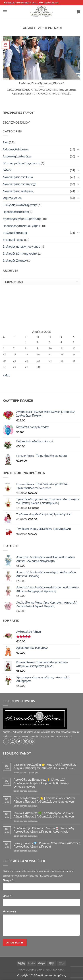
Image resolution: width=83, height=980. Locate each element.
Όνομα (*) (8, 880)
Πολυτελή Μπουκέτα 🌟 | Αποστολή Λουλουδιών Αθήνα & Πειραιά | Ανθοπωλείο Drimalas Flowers (44, 800)
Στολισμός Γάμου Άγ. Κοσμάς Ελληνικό (41, 83)
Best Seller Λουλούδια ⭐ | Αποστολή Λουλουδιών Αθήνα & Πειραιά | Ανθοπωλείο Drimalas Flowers (45, 766)
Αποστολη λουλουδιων (17, 156)
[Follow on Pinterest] (32, 741)
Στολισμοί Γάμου (13, 240)
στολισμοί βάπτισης (15, 233)
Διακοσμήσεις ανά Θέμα (18, 177)
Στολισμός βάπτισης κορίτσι (20, 253)
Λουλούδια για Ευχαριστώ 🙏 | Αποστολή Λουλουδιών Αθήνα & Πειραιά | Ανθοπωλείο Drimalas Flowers (41, 783)
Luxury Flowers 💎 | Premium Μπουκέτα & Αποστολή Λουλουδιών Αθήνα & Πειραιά (47, 845)
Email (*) (7, 896)
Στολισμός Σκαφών (15, 260)
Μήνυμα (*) (9, 911)
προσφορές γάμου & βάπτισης (22, 219)
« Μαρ (7, 375)
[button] (5, 12)
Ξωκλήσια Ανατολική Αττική (20, 205)
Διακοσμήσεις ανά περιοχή (20, 184)
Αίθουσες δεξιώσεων (16, 149)
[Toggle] (78, 149)
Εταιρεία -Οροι (55, 970)
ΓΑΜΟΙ (7, 170)
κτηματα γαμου (12, 198)
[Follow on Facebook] (6, 741)
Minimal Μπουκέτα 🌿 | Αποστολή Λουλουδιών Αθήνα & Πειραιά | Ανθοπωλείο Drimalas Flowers (44, 815)
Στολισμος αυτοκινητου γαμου (21, 246)
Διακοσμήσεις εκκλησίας (18, 191)
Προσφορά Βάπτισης (16, 212)
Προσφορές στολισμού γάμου (21, 226)
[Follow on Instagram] (13, 741)
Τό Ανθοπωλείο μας (31, 970)
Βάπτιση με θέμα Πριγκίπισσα (21, 163)
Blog (6, 142)
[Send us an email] (26, 741)
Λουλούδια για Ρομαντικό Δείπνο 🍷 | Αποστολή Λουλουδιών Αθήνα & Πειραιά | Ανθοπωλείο (44, 830)
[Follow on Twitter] (19, 741)
